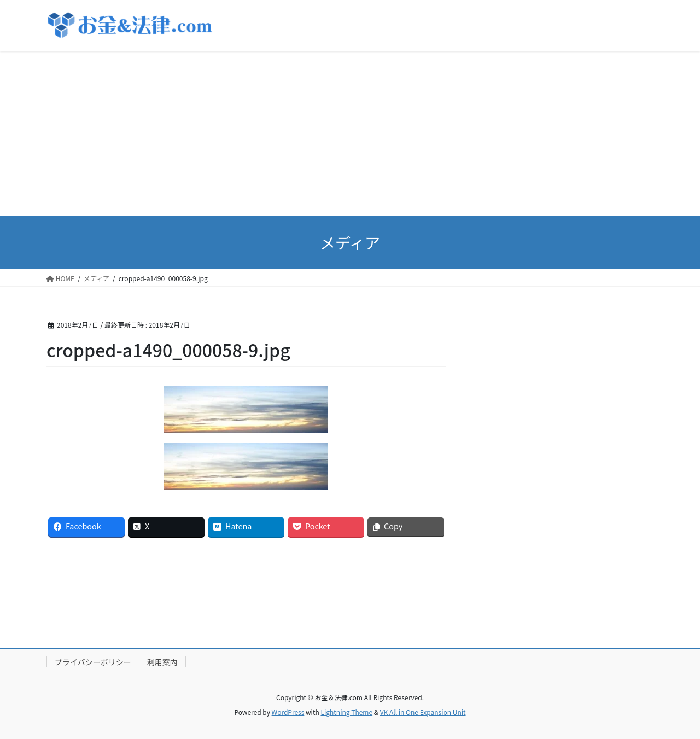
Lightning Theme (346, 712)
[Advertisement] (350, 133)
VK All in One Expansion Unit (423, 712)
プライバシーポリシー (93, 662)
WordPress (288, 712)
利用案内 (162, 662)
